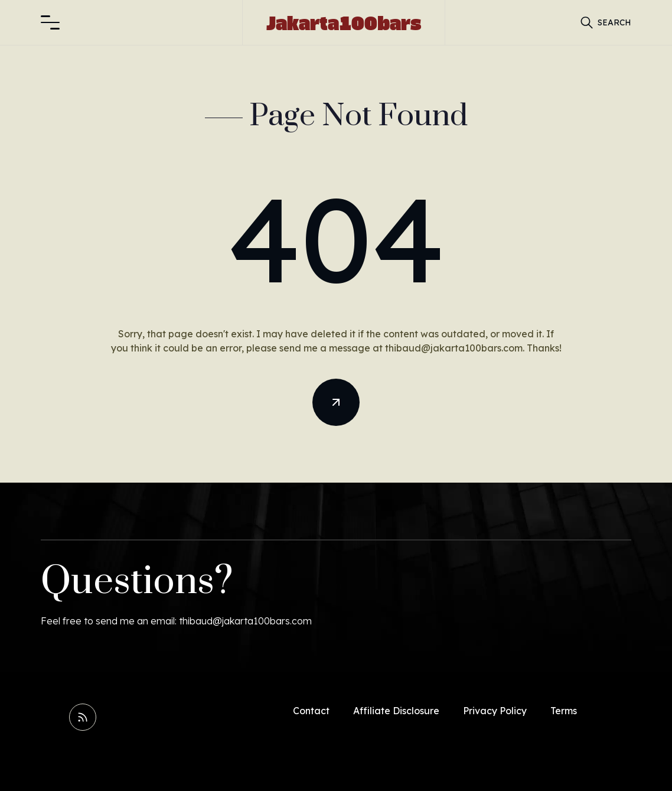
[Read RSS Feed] (83, 717)
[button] (50, 22)
